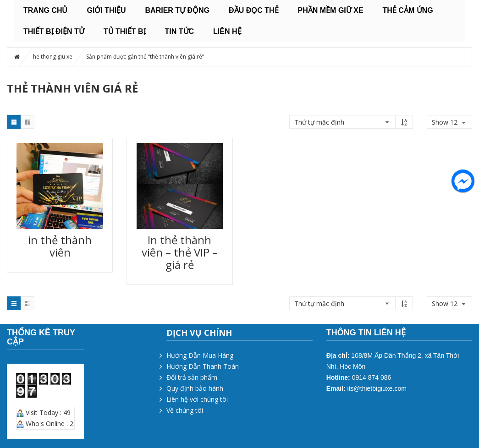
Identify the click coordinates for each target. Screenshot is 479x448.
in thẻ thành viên (60, 246)
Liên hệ (227, 31)
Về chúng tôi (185, 410)
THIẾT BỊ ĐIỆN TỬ (54, 31)
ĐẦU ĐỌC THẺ (253, 10)
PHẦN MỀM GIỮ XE (331, 10)
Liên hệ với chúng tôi (197, 399)
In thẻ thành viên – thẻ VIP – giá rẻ (180, 252)
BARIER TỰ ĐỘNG (178, 10)
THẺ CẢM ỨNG (408, 10)
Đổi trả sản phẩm (192, 377)
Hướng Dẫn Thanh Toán (203, 366)
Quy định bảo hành (195, 388)
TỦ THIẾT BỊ (125, 31)
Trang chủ (45, 10)
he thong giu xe (53, 57)
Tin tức (180, 31)
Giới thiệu (106, 10)
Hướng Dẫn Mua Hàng (200, 355)
